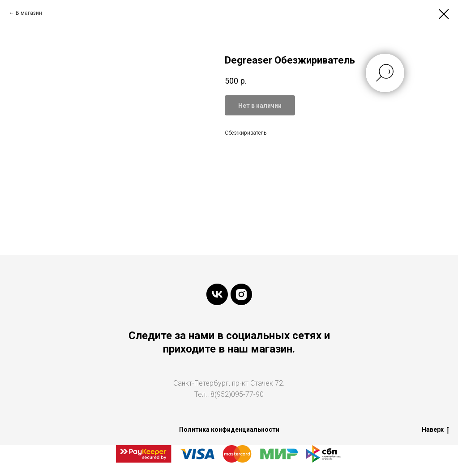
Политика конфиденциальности (229, 429)
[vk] (217, 294)
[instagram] (241, 294)
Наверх (435, 430)
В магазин (29, 13)
